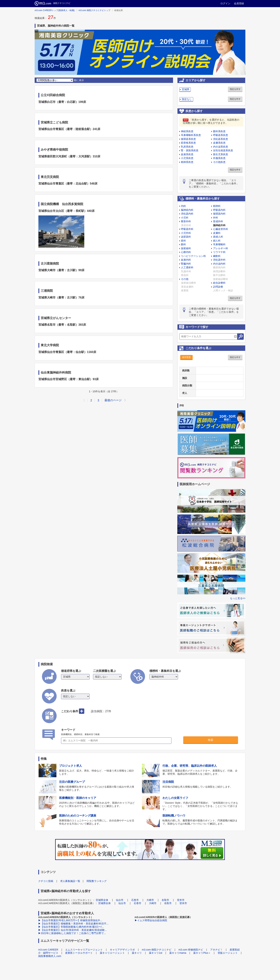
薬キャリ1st (156, 953)
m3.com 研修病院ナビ (191, 950)
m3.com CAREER (48, 950)
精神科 (217, 206)
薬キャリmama (178, 953)
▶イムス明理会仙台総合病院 (151, 920)
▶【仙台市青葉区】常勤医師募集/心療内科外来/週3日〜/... (71, 927)
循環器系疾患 (188, 139)
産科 (183, 241)
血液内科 (186, 260)
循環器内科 (219, 214)
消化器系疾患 (221, 139)
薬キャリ (137, 953)
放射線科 (186, 248)
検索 (211, 740)
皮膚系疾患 (219, 143)
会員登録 (239, 3)
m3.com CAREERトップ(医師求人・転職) (55, 10)
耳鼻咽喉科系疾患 (191, 135)
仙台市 (120, 900)
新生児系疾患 (221, 154)
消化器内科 (187, 214)
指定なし (187, 99)
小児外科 (186, 233)
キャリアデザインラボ (122, 950)
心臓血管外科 (221, 229)
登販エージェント (228, 953)
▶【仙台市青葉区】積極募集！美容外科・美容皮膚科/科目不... (73, 924)
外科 (216, 218)
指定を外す (235, 89)
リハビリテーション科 (193, 256)
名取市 (165, 900)
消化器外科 (219, 260)
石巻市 (135, 900)
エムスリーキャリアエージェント (84, 950)
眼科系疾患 (219, 131)
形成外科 (218, 221)
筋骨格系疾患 (188, 143)
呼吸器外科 (187, 229)
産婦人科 (218, 237)
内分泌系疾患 (221, 147)
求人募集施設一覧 (70, 881)
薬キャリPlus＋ (202, 953)
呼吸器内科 (219, 210)
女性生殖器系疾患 (223, 150)
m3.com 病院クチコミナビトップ (94, 10)
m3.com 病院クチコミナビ (157, 950)
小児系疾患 (187, 158)
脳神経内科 (187, 210)
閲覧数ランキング (97, 881)
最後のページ (113, 400)
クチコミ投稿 (46, 881)
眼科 (183, 244)
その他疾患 (219, 162)
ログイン (225, 3)
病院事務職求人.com (50, 956)
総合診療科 (219, 283)
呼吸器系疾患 (221, 135)
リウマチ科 (219, 252)
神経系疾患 (187, 131)
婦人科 (217, 241)
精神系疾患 (187, 162)
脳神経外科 (219, 225)
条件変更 (186, 357)
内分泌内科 (219, 264)
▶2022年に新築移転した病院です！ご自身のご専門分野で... (72, 933)
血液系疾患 (187, 154)
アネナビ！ (216, 950)
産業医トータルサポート (79, 953)
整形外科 (186, 221)
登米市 (181, 900)
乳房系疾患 (187, 147)
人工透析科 (187, 267)
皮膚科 (217, 233)
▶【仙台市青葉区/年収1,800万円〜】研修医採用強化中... (70, 920)
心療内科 (186, 252)
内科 (183, 206)
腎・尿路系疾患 (190, 150)
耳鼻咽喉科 (219, 244)
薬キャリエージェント (112, 953)
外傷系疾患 (219, 158)
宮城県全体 (102, 900)
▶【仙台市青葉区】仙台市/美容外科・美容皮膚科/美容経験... (72, 930)
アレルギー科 (221, 248)
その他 (185, 279)
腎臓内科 (186, 264)
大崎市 (150, 900)
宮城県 (186, 89)
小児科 (185, 218)
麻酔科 (217, 256)
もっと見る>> (238, 598)
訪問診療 (218, 287)
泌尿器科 (186, 237)
